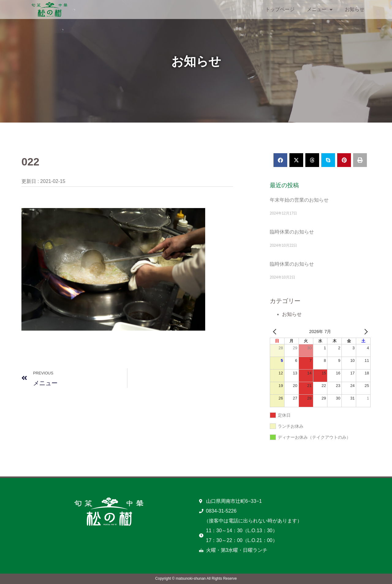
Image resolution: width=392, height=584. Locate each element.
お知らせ (355, 9)
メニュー (320, 9)
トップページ (280, 9)
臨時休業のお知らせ (292, 232)
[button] (280, 160)
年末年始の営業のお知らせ (299, 200)
